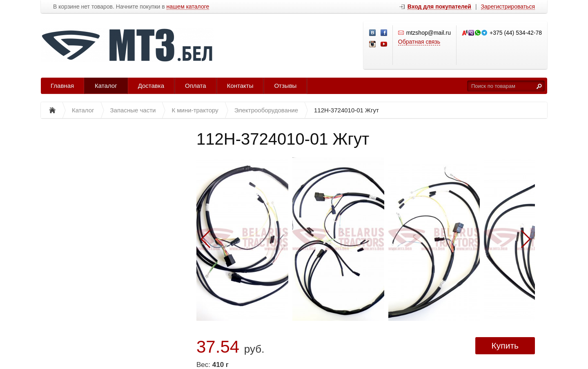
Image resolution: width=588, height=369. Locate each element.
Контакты (240, 86)
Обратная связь (419, 42)
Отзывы (285, 86)
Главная (62, 86)
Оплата (196, 86)
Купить (505, 346)
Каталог (106, 86)
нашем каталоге (188, 7)
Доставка (151, 86)
